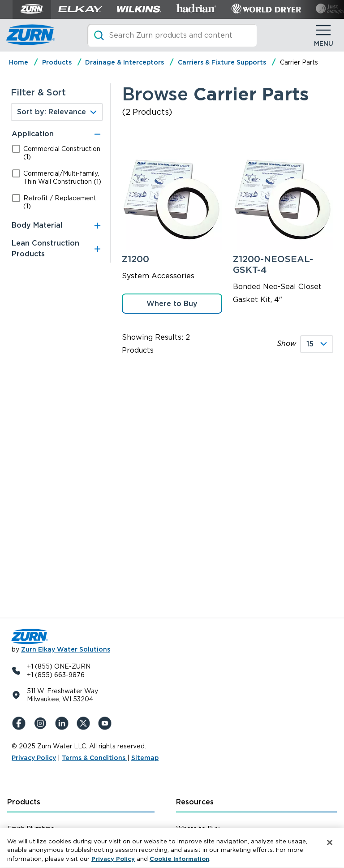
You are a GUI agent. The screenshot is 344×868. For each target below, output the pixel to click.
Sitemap (145, 758)
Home (19, 62)
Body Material (37, 225)
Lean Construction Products (45, 248)
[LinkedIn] (64, 723)
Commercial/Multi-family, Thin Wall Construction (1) (62, 177)
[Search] (172, 35)
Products (57, 62)
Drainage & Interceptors (125, 62)
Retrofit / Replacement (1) (60, 202)
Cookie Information (179, 862)
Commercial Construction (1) (62, 153)
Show (287, 343)
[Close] (330, 846)
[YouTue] (107, 723)
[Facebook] (21, 723)
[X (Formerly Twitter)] (85, 723)
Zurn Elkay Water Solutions (66, 649)
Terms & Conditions (95, 758)
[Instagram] (42, 723)
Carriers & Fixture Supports (222, 62)
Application (33, 134)
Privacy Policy (34, 758)
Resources (195, 802)
